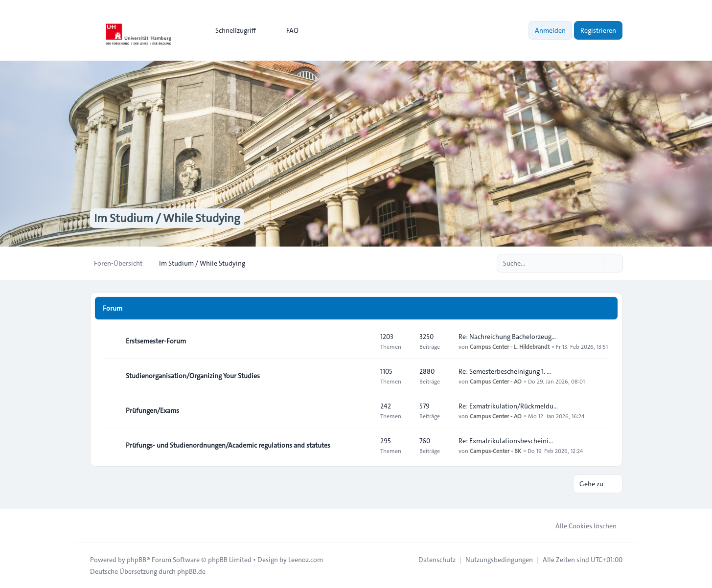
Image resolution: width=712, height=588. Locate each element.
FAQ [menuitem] (286, 30)
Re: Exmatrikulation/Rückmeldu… (508, 406)
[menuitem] (231, 30)
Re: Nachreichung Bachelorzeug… (507, 337)
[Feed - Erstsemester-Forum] (364, 341)
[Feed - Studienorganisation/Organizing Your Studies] (364, 376)
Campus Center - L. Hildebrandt (510, 346)
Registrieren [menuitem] (598, 30)
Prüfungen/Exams (152, 410)
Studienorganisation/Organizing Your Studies (193, 376)
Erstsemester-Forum (156, 341)
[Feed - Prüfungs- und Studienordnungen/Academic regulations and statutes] (364, 445)
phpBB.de (191, 571)
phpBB (137, 560)
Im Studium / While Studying (167, 218)
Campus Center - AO (496, 381)
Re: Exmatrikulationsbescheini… (506, 441)
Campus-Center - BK (495, 451)
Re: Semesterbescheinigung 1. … (505, 371)
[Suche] (595, 263)
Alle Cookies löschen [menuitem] (580, 526)
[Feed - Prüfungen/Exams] (364, 410)
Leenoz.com (306, 560)
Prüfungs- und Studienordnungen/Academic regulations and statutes (228, 445)
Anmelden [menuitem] (550, 30)
